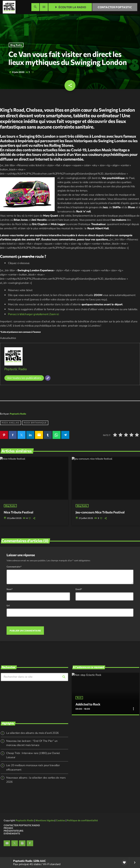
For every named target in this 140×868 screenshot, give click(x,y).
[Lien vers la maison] (9, 7)
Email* (79, 589)
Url (8, 605)
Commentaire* (14, 566)
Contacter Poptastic (115, 7)
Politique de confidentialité (82, 820)
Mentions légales (45, 820)
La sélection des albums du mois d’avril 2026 (32, 732)
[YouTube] (7, 843)
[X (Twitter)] (15, 843)
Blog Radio (16, 45)
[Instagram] (22, 843)
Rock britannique (35, 423)
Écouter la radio (70, 7)
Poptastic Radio (16, 369)
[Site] (48, 378)
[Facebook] (30, 843)
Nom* (10, 589)
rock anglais (10, 423)
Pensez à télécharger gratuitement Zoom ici (33, 314)
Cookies (61, 820)
